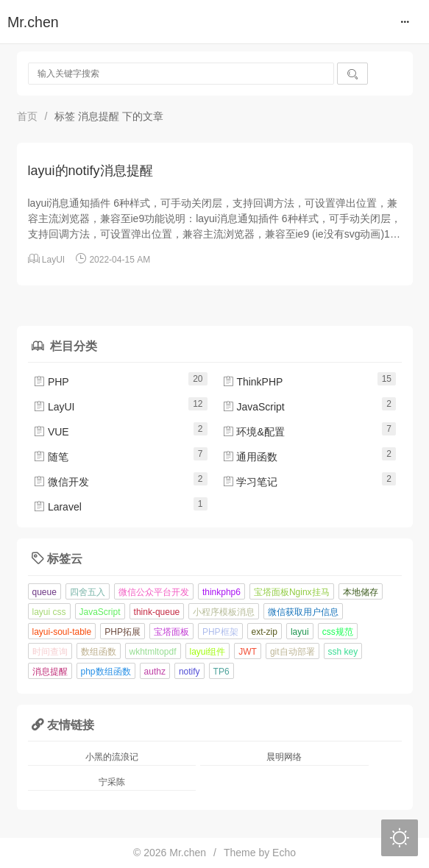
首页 (27, 116)
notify (189, 672)
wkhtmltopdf (153, 652)
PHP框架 (220, 632)
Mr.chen (33, 22)
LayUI (53, 260)
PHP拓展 (123, 632)
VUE (51, 432)
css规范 (338, 632)
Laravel (57, 507)
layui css (49, 612)
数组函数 (99, 652)
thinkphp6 (221, 592)
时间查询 (50, 652)
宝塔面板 (171, 632)
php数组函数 (106, 672)
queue (45, 592)
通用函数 (250, 457)
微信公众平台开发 (154, 592)
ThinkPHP (253, 382)
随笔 (51, 457)
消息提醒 (50, 672)
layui (300, 632)
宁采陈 (112, 782)
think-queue (157, 612)
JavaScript (253, 407)
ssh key (343, 652)
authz (155, 672)
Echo (284, 853)
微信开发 (61, 482)
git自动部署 (292, 652)
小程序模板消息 (224, 612)
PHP (51, 382)
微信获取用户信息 (303, 612)
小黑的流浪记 (112, 757)
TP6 (221, 672)
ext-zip (265, 632)
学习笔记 (250, 482)
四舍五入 (88, 592)
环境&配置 (253, 432)
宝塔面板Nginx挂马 (292, 592)
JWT (248, 652)
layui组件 (208, 652)
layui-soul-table (62, 632)
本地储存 (361, 592)
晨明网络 (284, 757)
